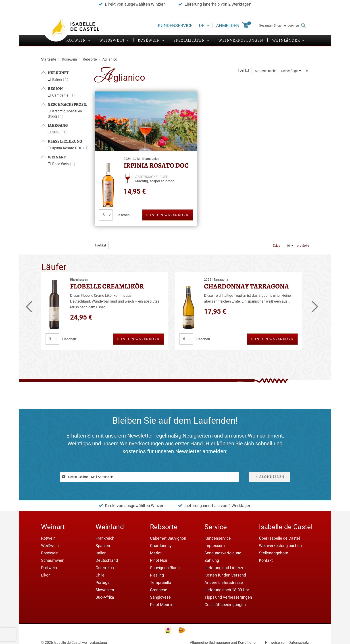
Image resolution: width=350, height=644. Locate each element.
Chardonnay (161, 546)
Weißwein (50, 546)
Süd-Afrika (105, 597)
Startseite (49, 59)
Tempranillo (160, 582)
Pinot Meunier (162, 605)
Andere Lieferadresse (224, 582)
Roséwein (70, 59)
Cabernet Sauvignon (168, 538)
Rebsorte (90, 59)
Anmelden (228, 25)
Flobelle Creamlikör (107, 286)
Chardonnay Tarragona (246, 286)
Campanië (64, 95)
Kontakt (266, 560)
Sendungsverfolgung (223, 553)
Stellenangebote (274, 553)
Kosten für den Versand (225, 575)
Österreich (105, 568)
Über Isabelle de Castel (279, 538)
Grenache (159, 590)
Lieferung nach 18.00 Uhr (227, 590)
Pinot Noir (159, 560)
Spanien (103, 546)
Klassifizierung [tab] (65, 141)
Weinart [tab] (57, 157)
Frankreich (105, 538)
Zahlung (212, 560)
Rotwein (48, 538)
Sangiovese (160, 597)
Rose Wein (64, 164)
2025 (60, 132)
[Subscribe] (269, 477)
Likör (45, 575)
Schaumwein (53, 560)
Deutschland (107, 560)
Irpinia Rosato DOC (156, 165)
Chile (100, 575)
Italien (61, 79)
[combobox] (281, 25)
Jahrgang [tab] (58, 125)
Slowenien (105, 590)
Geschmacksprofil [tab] (68, 104)
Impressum (215, 546)
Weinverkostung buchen (280, 546)
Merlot (156, 553)
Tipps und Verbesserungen (228, 597)
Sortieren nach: (265, 71)
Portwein (49, 568)
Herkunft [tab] (58, 73)
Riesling (157, 575)
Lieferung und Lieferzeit (226, 568)
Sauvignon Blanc (165, 568)
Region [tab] (55, 88)
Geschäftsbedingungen (225, 605)
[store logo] (77, 28)
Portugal (103, 582)
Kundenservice (175, 25)
